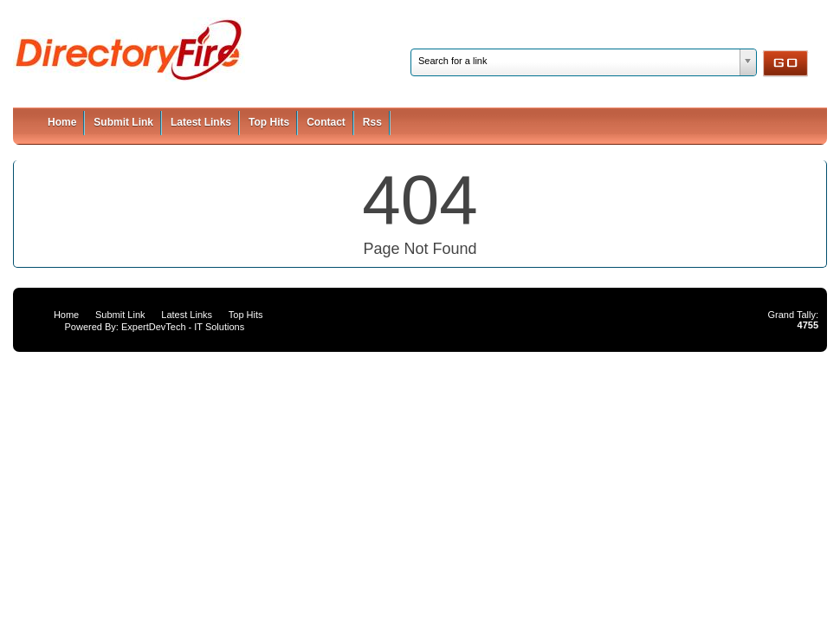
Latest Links (201, 122)
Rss (372, 122)
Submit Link (123, 122)
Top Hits (269, 122)
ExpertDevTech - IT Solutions (183, 327)
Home (62, 122)
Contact (326, 122)
